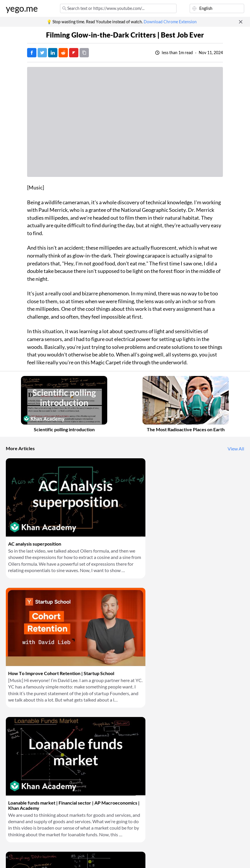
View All (236, 449)
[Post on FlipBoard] (74, 53)
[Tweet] (42, 53)
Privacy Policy (64, 856)
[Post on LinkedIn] (53, 53)
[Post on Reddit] (63, 53)
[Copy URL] (84, 53)
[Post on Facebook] (32, 53)
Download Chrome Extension (170, 22)
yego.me (22, 8)
